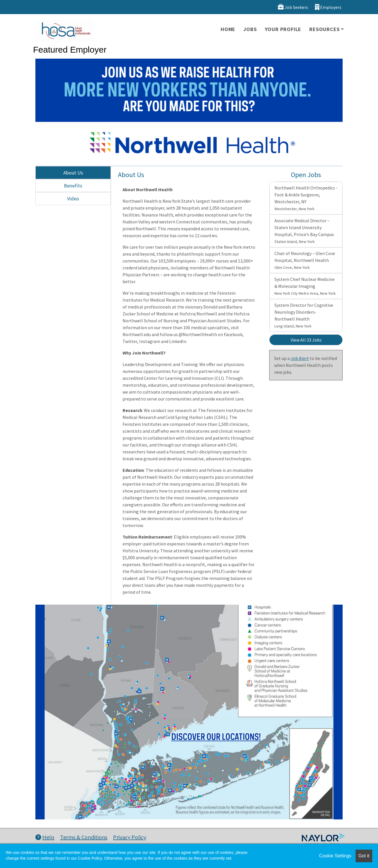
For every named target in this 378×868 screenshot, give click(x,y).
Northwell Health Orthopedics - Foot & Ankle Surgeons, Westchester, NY (306, 198)
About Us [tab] (73, 173)
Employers (328, 7)
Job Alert (300, 358)
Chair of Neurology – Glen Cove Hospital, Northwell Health (305, 260)
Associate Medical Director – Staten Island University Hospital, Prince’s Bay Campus (304, 231)
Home (228, 29)
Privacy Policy (130, 837)
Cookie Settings (335, 856)
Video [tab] (73, 199)
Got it (364, 856)
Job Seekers (293, 7)
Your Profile (283, 29)
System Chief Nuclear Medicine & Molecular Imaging (305, 286)
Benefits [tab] (73, 186)
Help (45, 837)
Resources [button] (324, 29)
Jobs (250, 29)
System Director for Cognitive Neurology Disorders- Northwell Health (304, 315)
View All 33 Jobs (306, 340)
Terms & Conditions (84, 837)
